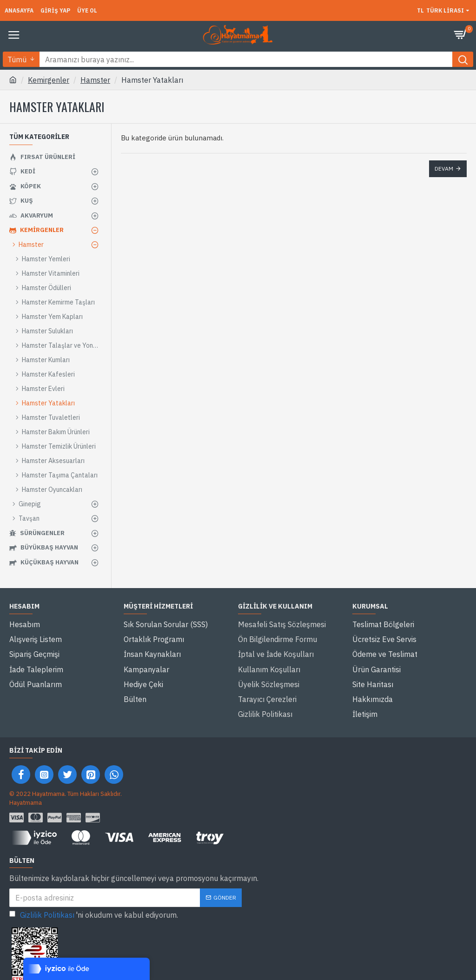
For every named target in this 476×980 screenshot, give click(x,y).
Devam (444, 169)
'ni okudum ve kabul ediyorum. (94, 889)
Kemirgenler (49, 80)
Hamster (95, 80)
